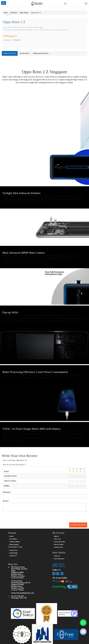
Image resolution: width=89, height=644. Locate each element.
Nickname (7, 492)
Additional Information (41, 53)
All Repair (14, 13)
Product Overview (10, 53)
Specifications (24, 53)
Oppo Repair (24, 13)
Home (6, 13)
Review (6, 501)
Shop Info (17, 40)
